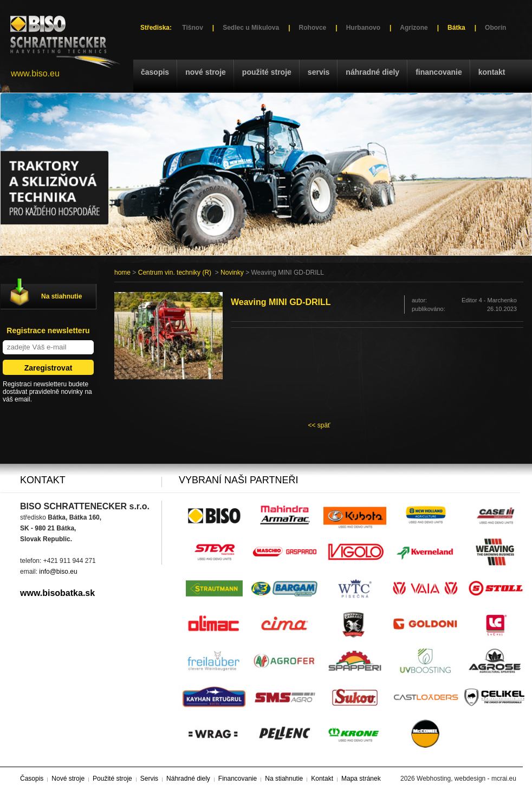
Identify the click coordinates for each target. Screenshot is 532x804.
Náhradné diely (372, 72)
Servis (319, 72)
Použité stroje (267, 72)
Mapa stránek (361, 779)
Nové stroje (206, 72)
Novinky (232, 273)
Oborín (495, 28)
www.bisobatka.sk (57, 593)
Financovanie (439, 72)
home (122, 273)
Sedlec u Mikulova (251, 28)
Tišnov (192, 28)
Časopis (155, 72)
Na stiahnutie (61, 296)
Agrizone (414, 28)
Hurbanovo (363, 28)
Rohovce (313, 28)
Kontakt (492, 72)
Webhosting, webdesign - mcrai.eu (466, 779)
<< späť (319, 425)
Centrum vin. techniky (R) (175, 273)
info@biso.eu (58, 572)
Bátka (456, 28)
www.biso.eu (35, 73)
